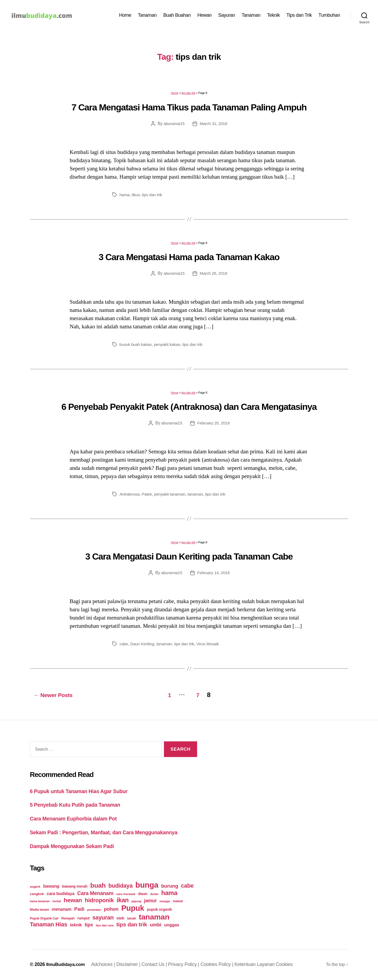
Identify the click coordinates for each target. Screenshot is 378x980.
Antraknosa (130, 497)
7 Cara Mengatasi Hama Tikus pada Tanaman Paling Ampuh (189, 110)
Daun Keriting (143, 646)
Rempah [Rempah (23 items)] (68, 919)
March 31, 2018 (214, 126)
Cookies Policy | (220, 965)
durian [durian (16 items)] (154, 895)
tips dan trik (188, 96)
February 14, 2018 (214, 575)
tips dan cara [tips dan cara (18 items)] (105, 926)
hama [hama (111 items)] (169, 893)
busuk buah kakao (136, 347)
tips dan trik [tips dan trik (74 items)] (132, 925)
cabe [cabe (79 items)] (187, 886)
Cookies (287, 965)
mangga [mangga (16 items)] (165, 902)
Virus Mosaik (211, 646)
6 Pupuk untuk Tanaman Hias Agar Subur (83, 792)
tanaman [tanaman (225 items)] (154, 917)
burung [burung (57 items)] (170, 886)
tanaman (198, 497)
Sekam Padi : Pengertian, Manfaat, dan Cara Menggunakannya (110, 833)
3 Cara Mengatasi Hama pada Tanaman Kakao (189, 260)
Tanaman (147, 16)
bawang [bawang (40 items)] (51, 887)
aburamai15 (174, 126)
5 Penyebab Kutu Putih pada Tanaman (79, 806)
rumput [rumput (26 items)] (84, 919)
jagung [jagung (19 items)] (136, 902)
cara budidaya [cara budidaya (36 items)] (61, 894)
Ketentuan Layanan (258, 965)
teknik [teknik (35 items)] (76, 925)
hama (125, 197)
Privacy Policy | (187, 965)
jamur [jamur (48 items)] (150, 901)
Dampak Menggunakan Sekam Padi (76, 847)
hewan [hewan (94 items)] (73, 901)
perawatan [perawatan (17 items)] (94, 910)
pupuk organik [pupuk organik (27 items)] (159, 910)
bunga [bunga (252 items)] (147, 885)
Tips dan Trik (299, 16)
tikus (136, 197)
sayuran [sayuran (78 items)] (103, 918)
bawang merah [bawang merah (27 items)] (75, 887)
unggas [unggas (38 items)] (172, 925)
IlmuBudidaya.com (67, 965)
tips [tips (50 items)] (89, 925)
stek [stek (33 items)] (120, 919)
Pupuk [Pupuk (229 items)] (133, 909)
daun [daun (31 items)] (143, 894)
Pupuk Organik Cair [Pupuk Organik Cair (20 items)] (44, 919)
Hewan (205, 16)
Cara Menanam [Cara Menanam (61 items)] (95, 894)
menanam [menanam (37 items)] (62, 910)
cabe (124, 646)
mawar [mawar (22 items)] (178, 902)
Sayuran (227, 16)
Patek (148, 497)
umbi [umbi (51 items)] (156, 925)
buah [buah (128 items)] (98, 886)
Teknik (273, 16)
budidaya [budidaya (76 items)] (121, 886)
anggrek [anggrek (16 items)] (35, 887)
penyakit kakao (169, 347)
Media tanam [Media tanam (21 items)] (40, 910)
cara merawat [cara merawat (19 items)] (126, 894)
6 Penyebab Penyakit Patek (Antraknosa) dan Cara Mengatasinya (189, 409)
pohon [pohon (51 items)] (111, 910)
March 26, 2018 (214, 276)
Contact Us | (157, 965)
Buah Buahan (177, 16)
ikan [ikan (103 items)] (123, 901)
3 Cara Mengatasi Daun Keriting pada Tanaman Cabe (189, 559)
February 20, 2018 (214, 426)
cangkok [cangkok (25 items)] (37, 894)
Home (125, 16)
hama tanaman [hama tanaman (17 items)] (40, 902)
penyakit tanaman (171, 497)
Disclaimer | (131, 965)
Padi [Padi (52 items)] (79, 910)
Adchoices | (107, 965)
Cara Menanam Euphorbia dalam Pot (77, 820)
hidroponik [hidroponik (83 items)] (99, 901)
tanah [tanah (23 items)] (131, 919)
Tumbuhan (329, 16)
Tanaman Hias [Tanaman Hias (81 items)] (49, 925)
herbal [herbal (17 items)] (57, 902)
